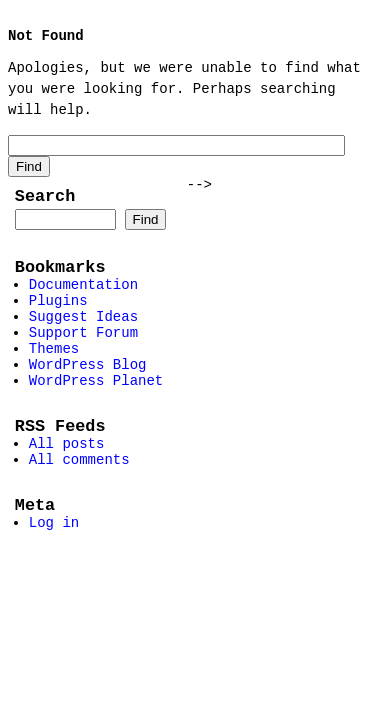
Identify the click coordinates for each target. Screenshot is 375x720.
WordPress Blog (88, 392)
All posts (67, 481)
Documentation (83, 297)
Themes (54, 373)
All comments (79, 500)
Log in (54, 570)
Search (45, 201)
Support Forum (83, 354)
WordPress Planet (96, 411)
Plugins (58, 316)
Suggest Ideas (83, 335)
